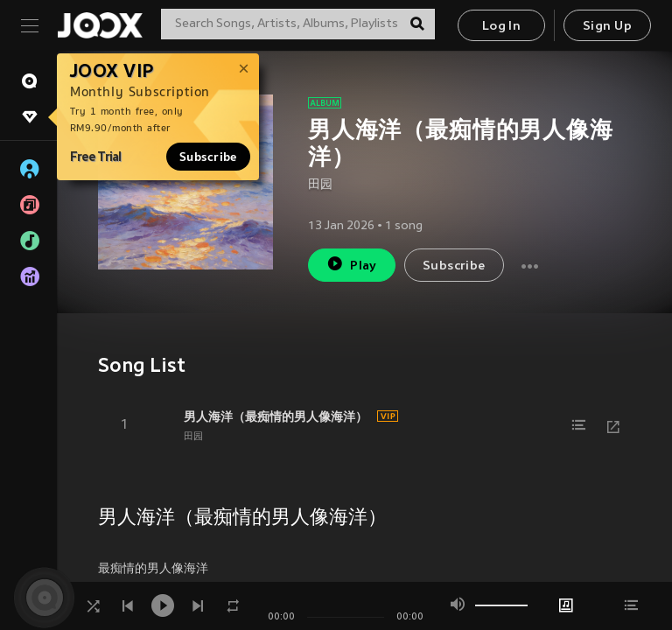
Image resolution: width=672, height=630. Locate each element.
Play (351, 264)
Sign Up (607, 27)
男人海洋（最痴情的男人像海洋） (276, 416)
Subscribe (208, 157)
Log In (501, 27)
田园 (320, 185)
